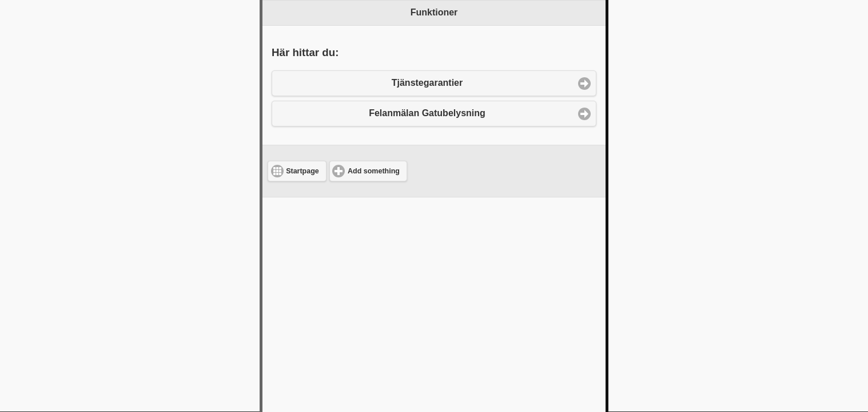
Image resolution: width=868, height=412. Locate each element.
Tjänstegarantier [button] (427, 83)
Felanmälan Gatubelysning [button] (427, 113)
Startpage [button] (302, 171)
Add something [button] (374, 171)
